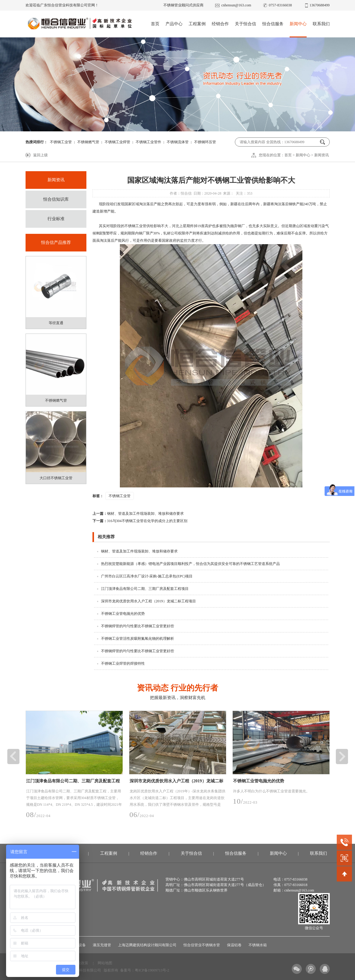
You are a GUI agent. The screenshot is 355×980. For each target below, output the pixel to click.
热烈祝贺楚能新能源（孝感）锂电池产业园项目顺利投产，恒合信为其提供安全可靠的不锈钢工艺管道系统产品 (190, 564)
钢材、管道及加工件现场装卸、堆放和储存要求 (138, 514)
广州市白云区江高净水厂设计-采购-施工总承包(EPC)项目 (147, 576)
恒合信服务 (273, 24)
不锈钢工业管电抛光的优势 (123, 614)
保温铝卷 (234, 945)
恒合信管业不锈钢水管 (202, 945)
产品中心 (174, 24)
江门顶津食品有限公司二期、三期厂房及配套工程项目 (145, 589)
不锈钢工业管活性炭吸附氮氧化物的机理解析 (137, 639)
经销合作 (220, 24)
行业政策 (81, 963)
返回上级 (40, 155)
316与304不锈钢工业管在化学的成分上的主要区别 (140, 521)
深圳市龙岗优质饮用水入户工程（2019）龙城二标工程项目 (148, 601)
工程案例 (197, 24)
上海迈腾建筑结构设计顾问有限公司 (147, 945)
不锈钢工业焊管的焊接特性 (123, 663)
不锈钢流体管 (178, 142)
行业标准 (56, 219)
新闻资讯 (322, 155)
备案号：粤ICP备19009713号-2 (145, 970)
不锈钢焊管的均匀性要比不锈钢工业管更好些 (137, 626)
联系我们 (321, 24)
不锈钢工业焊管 (117, 142)
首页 (155, 24)
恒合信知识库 (56, 199)
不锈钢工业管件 (148, 142)
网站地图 (105, 963)
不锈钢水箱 (258, 945)
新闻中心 (298, 24)
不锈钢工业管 (61, 142)
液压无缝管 (102, 945)
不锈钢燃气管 (88, 142)
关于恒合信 (245, 24)
